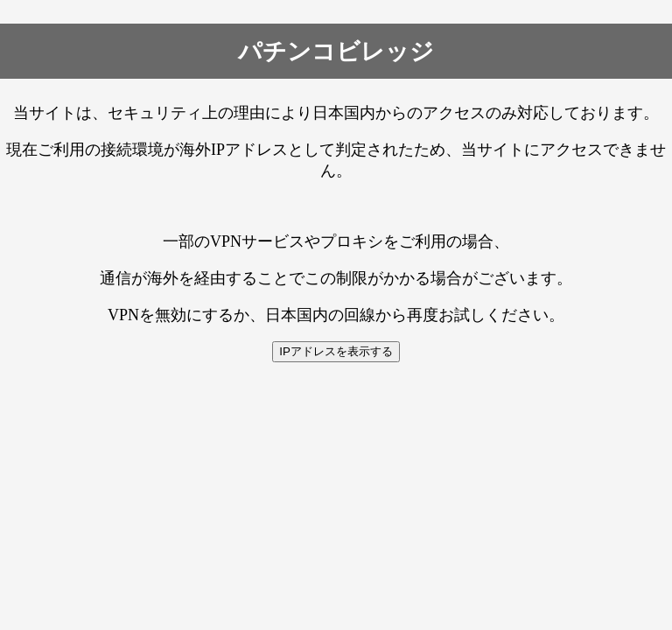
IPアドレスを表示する (336, 351)
